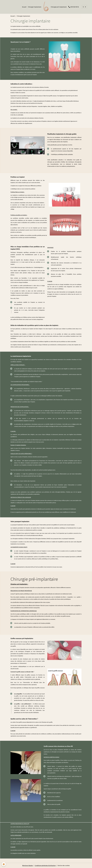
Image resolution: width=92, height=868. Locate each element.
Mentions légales (28, 865)
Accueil (24, 7)
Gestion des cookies (64, 865)
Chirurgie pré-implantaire (59, 7)
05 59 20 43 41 (73, 7)
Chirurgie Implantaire (35, 7)
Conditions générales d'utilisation (45, 865)
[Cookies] (4, 864)
